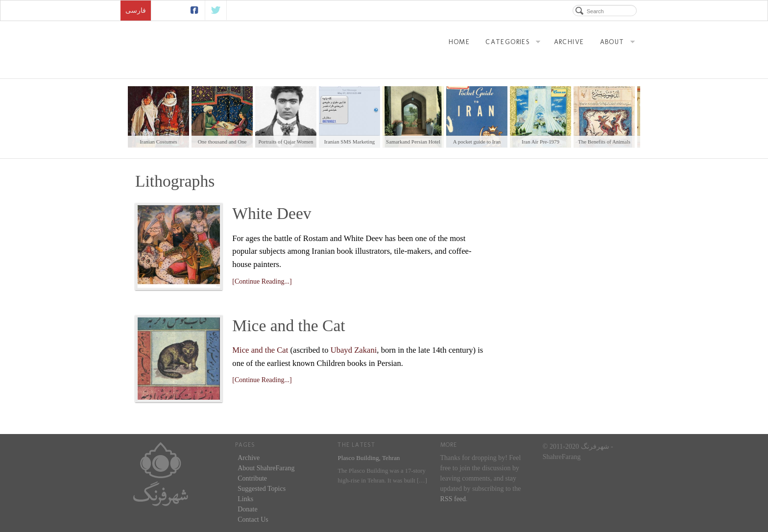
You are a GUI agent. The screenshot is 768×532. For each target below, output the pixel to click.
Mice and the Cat (288, 326)
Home (459, 42)
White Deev (272, 213)
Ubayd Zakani (354, 350)
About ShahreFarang (266, 468)
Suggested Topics (262, 489)
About (617, 43)
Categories (513, 43)
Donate (247, 509)
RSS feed (453, 499)
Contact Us (253, 520)
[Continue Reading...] (262, 281)
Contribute (252, 478)
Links (245, 499)
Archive (569, 42)
